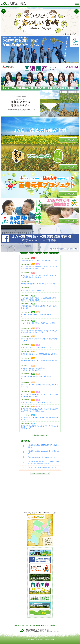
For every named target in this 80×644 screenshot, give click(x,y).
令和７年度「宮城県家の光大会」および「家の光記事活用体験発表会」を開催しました (39, 268)
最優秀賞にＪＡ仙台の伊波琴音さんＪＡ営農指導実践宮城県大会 (33, 369)
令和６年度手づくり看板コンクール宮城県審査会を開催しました (39, 418)
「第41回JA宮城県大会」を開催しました (41, 457)
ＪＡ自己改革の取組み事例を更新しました (42, 468)
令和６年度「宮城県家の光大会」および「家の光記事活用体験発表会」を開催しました (39, 410)
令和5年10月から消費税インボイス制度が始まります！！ (38, 316)
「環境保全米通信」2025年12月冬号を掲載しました (39, 261)
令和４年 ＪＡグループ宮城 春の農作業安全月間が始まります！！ (39, 386)
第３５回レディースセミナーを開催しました (36, 347)
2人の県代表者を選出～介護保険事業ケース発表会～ (39, 284)
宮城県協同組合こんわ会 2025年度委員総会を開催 (39, 354)
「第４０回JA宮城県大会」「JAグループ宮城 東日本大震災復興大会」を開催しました (43, 462)
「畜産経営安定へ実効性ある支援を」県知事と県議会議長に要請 (39, 307)
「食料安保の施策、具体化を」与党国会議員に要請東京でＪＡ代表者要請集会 (39, 299)
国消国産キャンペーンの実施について (34, 290)
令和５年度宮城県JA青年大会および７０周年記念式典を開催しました (39, 427)
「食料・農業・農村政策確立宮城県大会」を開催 (38, 323)
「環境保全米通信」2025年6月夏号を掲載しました (43, 452)
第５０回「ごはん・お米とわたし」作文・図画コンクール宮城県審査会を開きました (39, 276)
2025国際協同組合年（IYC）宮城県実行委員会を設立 (39, 361)
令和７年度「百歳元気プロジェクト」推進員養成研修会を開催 (39, 340)
